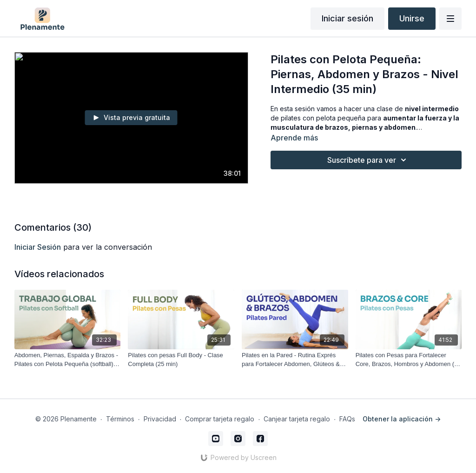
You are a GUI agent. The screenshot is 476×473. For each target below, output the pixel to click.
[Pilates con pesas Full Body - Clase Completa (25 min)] (181, 360)
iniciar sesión (38, 247)
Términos (120, 419)
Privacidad (160, 419)
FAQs (347, 419)
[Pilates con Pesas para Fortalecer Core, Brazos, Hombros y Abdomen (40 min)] (409, 360)
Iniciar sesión (347, 18)
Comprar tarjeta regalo (220, 419)
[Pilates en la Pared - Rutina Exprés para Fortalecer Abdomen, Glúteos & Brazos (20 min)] (295, 360)
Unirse (412, 18)
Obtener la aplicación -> (402, 419)
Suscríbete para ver (368, 160)
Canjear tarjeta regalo (297, 419)
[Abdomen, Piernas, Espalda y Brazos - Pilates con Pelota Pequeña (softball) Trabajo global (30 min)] (68, 360)
